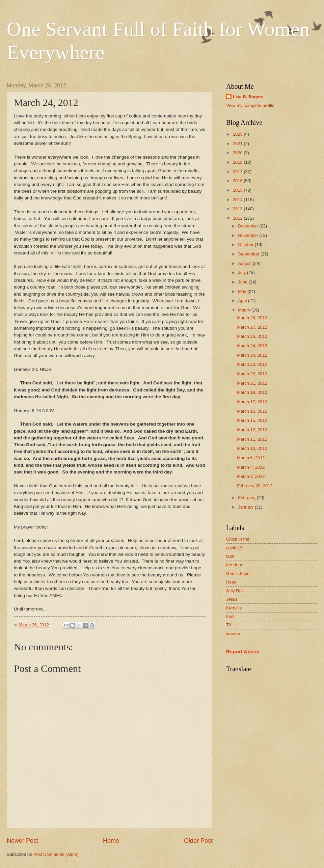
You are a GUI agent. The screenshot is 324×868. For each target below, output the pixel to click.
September (249, 254)
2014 (238, 200)
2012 (238, 218)
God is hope (238, 574)
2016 (238, 181)
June (243, 282)
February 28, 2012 (255, 486)
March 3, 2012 (251, 476)
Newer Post (22, 841)
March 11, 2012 (252, 439)
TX (229, 625)
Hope (231, 582)
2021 (238, 144)
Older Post (198, 841)
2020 (238, 153)
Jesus (232, 599)
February (247, 498)
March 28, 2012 (252, 318)
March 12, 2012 (252, 430)
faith (230, 556)
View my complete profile (250, 105)
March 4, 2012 (251, 467)
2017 (238, 172)
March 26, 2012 (252, 336)
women (233, 634)
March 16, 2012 (252, 411)
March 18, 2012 (252, 392)
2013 (238, 209)
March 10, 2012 (252, 448)
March (245, 310)
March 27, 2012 (252, 327)
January (246, 507)
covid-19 (234, 548)
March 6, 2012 (251, 458)
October (246, 245)
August (245, 263)
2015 (238, 190)
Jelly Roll (235, 591)
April (243, 301)
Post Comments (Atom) (56, 854)
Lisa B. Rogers (248, 97)
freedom (234, 565)
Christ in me (238, 539)
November (249, 235)
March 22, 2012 (252, 374)
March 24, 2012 (252, 346)
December (249, 226)
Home (111, 841)
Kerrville (234, 608)
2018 (238, 162)
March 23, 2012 (252, 364)
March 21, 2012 (252, 383)
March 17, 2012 (252, 402)
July (242, 273)
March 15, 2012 (252, 420)
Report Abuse (243, 652)
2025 (238, 134)
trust (230, 616)
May (243, 291)
